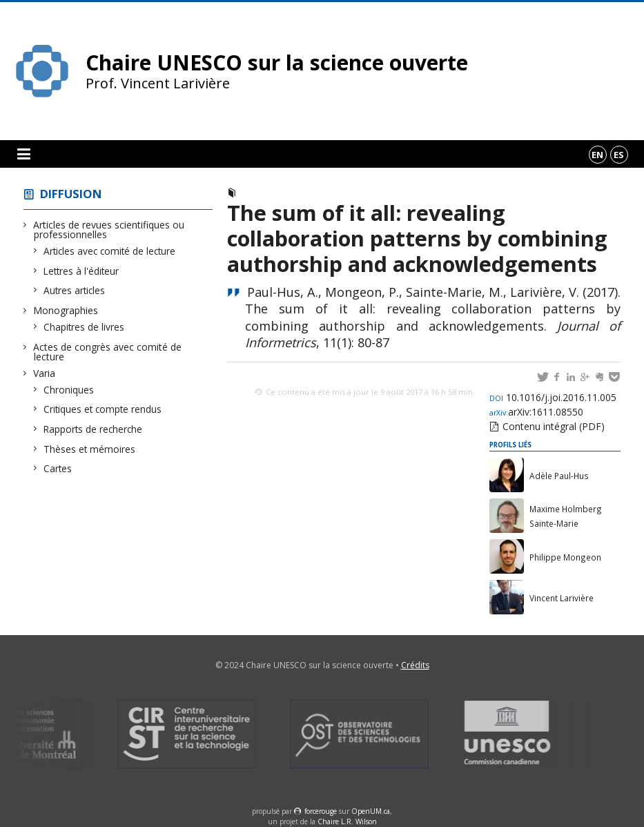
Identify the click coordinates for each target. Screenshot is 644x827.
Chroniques (69, 390)
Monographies (66, 310)
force (321, 811)
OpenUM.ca (371, 811)
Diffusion (71, 194)
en (597, 155)
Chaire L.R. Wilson (347, 821)
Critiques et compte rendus (103, 409)
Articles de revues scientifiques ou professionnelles (109, 230)
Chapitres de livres (84, 327)
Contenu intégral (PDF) (554, 426)
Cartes (58, 468)
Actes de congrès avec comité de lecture (108, 352)
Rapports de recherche (93, 429)
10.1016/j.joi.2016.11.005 (553, 397)
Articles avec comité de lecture (110, 251)
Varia (45, 373)
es (619, 155)
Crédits (415, 665)
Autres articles (75, 290)
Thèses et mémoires (90, 449)
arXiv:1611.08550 (536, 412)
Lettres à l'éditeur (81, 271)
